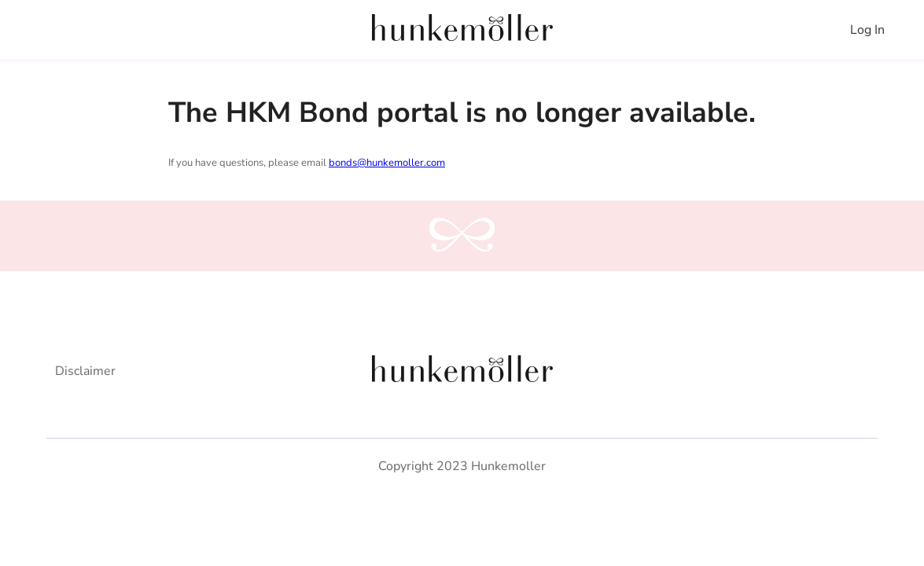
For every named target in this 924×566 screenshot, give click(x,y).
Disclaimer (85, 371)
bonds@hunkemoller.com (387, 163)
